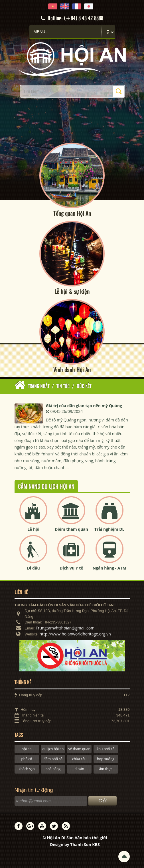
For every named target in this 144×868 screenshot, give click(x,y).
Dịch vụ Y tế (71, 568)
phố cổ (27, 759)
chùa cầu (79, 759)
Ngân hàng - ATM (109, 568)
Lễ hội (33, 529)
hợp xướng (106, 759)
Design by (75, 845)
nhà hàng (53, 769)
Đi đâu (34, 568)
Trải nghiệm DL (109, 529)
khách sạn (27, 769)
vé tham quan (79, 749)
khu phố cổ (106, 749)
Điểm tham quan (71, 529)
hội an (27, 749)
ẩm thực (106, 769)
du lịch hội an (53, 749)
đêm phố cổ (53, 759)
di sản (79, 769)
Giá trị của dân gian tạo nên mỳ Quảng (84, 406)
